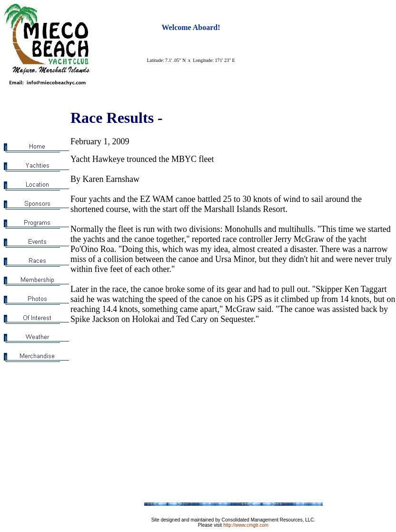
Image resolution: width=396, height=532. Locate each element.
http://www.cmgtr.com (246, 525)
